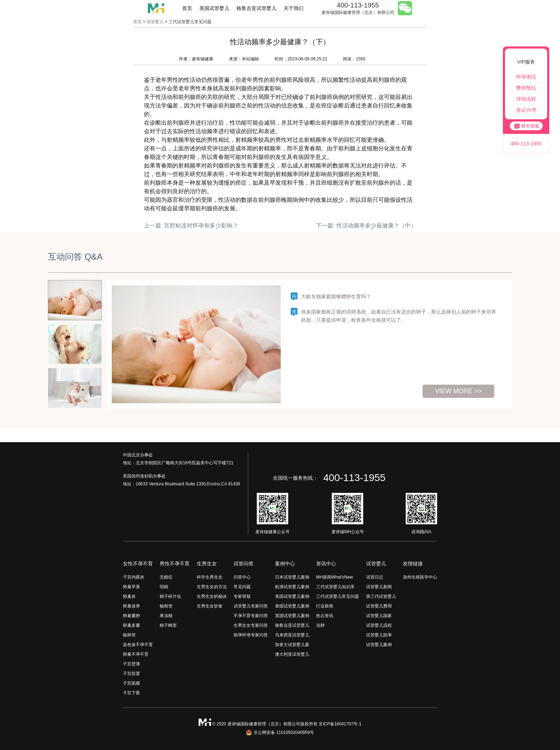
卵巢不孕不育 (136, 654)
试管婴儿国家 (379, 616)
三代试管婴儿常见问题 (337, 596)
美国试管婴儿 (214, 8)
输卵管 (129, 635)
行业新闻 (325, 606)
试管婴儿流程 (379, 625)
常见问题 (242, 587)
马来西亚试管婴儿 (292, 635)
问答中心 (242, 577)
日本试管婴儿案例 (292, 577)
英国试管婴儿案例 (292, 616)
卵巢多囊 (131, 625)
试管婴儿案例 (379, 645)
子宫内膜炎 (134, 577)
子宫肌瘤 (131, 683)
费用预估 (526, 88)
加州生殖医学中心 (420, 577)
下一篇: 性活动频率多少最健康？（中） (366, 226)
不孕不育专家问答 (251, 616)
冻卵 (320, 625)
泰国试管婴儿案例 (292, 606)
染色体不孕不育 (138, 645)
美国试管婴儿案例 (292, 596)
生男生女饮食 (210, 606)
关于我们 (294, 8)
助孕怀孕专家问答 (251, 635)
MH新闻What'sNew (334, 577)
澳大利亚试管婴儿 (292, 654)
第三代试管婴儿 (381, 596)
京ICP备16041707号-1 (340, 724)
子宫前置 (131, 674)
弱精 (164, 587)
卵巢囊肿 (131, 616)
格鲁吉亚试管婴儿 (256, 8)
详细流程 (526, 99)
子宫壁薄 (131, 664)
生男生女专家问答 (251, 625)
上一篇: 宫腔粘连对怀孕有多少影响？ (191, 226)
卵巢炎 (129, 596)
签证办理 (526, 110)
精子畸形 (168, 625)
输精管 (166, 606)
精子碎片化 (170, 596)
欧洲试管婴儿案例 (292, 587)
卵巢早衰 (131, 587)
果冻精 (166, 616)
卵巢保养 (131, 606)
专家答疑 (242, 596)
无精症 (166, 577)
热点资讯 (325, 616)
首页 (187, 8)
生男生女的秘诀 (212, 596)
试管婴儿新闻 (379, 587)
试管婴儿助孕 (379, 635)
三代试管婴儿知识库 (335, 587)
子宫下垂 (131, 693)
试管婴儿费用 (379, 606)
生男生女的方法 (212, 587)
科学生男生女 (210, 577)
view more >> (458, 391)
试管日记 (375, 577)
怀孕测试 (526, 77)
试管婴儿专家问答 (251, 606)
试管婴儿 (155, 22)
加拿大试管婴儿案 (292, 645)
